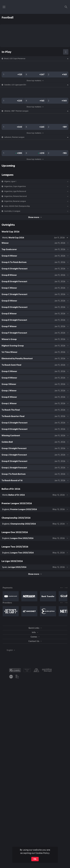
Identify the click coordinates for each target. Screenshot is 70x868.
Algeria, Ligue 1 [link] (10, 181)
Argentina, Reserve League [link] (15, 201)
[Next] (66, 588)
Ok (35, 859)
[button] (35, 59)
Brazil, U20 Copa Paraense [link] (15, 59)
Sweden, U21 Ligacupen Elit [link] (15, 85)
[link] (11, 677)
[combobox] (9, 650)
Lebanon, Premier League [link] (14, 137)
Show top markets (35, 81)
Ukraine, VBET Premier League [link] (16, 111)
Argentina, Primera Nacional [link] (15, 196)
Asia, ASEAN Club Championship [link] (17, 206)
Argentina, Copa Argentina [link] (15, 186)
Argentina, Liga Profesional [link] (15, 191)
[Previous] (62, 588)
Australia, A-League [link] (12, 211)
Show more (35, 217)
